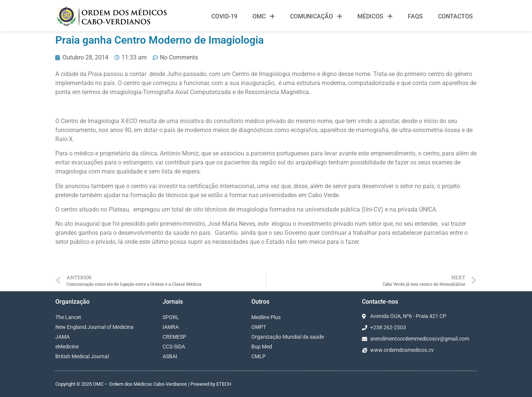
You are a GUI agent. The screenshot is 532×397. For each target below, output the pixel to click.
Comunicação (316, 17)
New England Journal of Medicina (94, 327)
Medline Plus (266, 317)
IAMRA (171, 327)
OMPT (259, 327)
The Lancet (68, 317)
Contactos (455, 16)
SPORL (171, 317)
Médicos (375, 17)
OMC (264, 17)
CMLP (258, 356)
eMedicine (67, 347)
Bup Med (262, 347)
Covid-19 (224, 16)
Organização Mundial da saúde (288, 337)
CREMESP (174, 337)
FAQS (415, 16)
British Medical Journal (82, 356)
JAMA (62, 337)
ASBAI (170, 356)
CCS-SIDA (174, 347)
